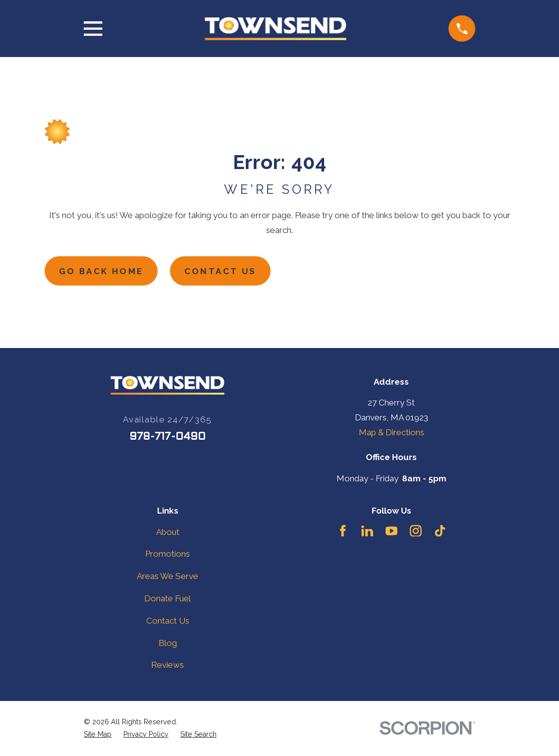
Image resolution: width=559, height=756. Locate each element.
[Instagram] (416, 531)
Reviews (168, 665)
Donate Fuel (168, 599)
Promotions (168, 554)
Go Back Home (102, 271)
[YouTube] (391, 531)
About (168, 532)
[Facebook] (343, 531)
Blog (168, 643)
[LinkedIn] (367, 531)
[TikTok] (440, 531)
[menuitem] (98, 734)
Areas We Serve (168, 577)
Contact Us (222, 271)
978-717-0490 (168, 437)
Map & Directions (391, 433)
